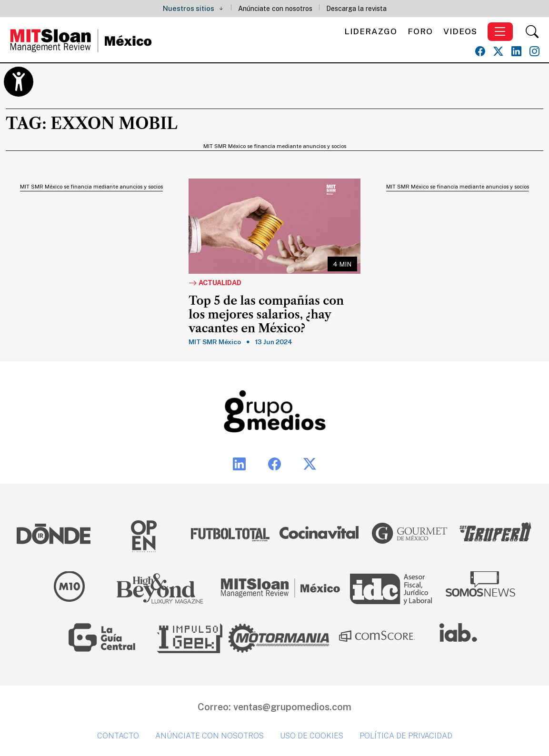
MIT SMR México (215, 342)
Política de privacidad (406, 736)
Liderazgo (371, 31)
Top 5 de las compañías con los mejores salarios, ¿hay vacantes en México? (266, 315)
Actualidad (215, 283)
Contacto (118, 736)
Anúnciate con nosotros (275, 8)
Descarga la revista (356, 8)
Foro (420, 31)
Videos (460, 31)
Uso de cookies (312, 736)
